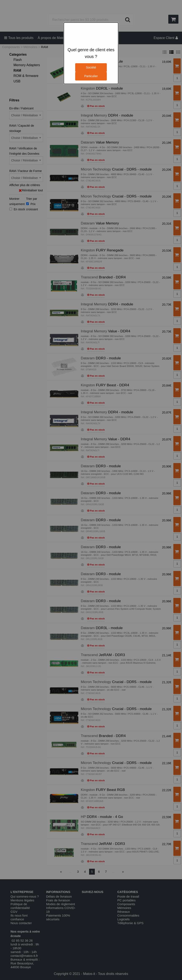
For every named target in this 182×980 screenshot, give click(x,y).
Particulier (91, 76)
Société (91, 67)
